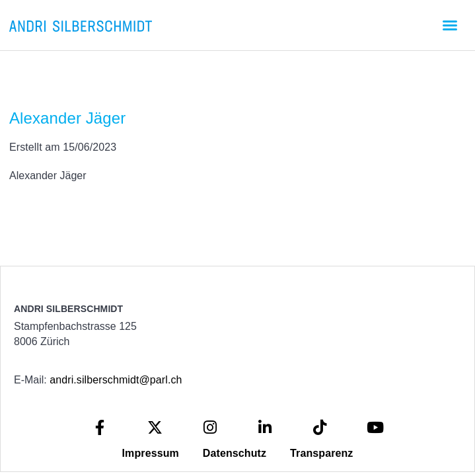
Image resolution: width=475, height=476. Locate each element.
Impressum (151, 453)
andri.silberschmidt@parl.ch (116, 380)
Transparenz (321, 453)
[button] (450, 25)
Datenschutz (235, 453)
